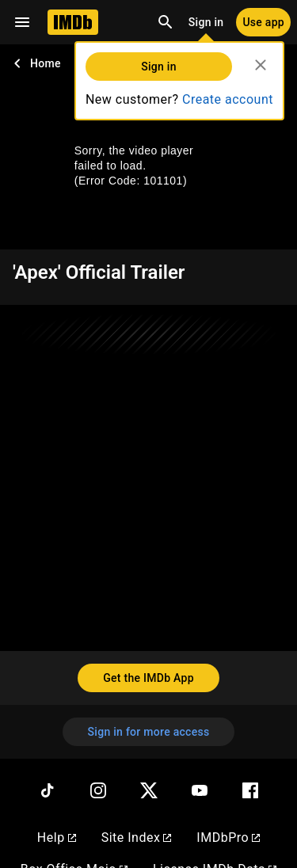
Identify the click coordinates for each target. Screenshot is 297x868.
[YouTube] (200, 790)
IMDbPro (228, 838)
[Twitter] (149, 790)
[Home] (73, 22)
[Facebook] (250, 790)
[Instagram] (98, 790)
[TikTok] (48, 790)
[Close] (261, 65)
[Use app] (263, 22)
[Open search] (166, 22)
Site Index (137, 838)
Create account (228, 99)
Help (57, 838)
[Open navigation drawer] (22, 22)
